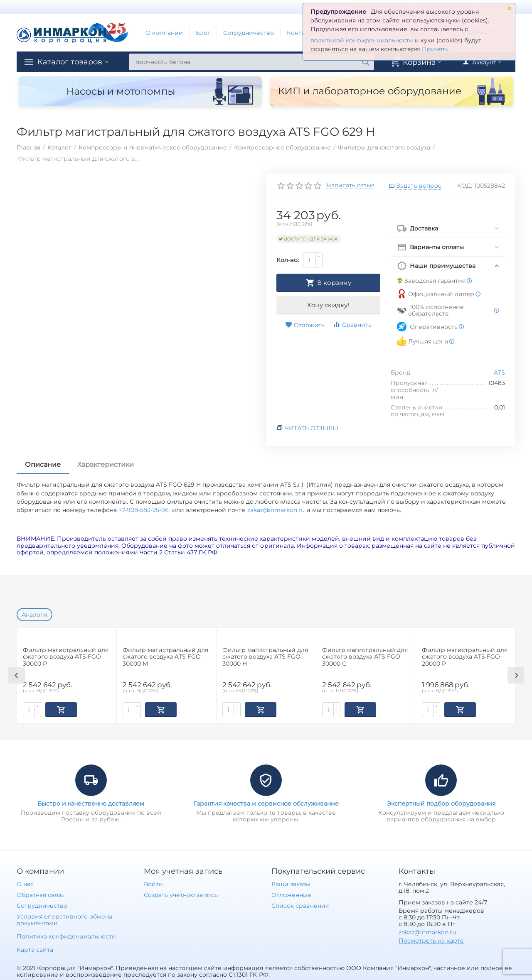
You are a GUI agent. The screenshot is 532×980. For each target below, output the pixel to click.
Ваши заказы (291, 883)
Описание (43, 464)
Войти (153, 883)
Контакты (301, 33)
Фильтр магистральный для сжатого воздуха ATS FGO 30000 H (265, 657)
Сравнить (352, 325)
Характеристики (106, 464)
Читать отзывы (312, 428)
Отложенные (291, 894)
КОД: (465, 186)
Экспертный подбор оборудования (441, 803)
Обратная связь (41, 894)
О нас (25, 883)
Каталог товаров (70, 62)
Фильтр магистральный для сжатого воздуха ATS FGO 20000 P (465, 657)
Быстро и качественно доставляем (91, 803)
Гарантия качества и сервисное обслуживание (266, 803)
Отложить (305, 325)
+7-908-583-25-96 (145, 510)
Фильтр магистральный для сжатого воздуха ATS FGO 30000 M (165, 657)
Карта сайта (35, 949)
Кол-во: (288, 260)
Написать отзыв (351, 186)
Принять (435, 49)
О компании (164, 33)
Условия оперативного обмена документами (64, 919)
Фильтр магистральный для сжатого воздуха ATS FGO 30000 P (66, 657)
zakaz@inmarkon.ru (276, 510)
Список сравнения (300, 905)
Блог (203, 33)
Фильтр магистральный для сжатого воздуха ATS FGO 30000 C (365, 657)
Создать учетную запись (181, 894)
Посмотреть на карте (431, 940)
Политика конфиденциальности (66, 936)
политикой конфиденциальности (362, 40)
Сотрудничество (249, 33)
